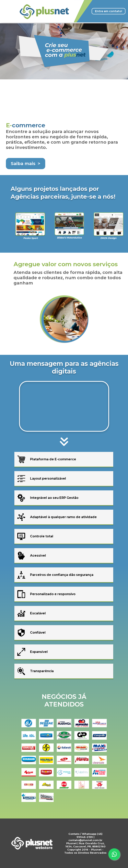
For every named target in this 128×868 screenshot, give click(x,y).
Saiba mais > (26, 164)
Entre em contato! (109, 11)
